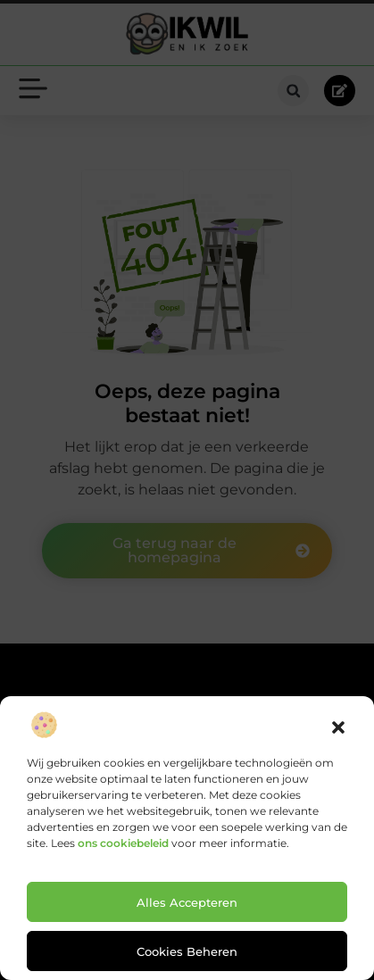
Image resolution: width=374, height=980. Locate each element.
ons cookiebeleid (123, 843)
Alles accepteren (187, 902)
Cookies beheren (187, 951)
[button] (338, 727)
